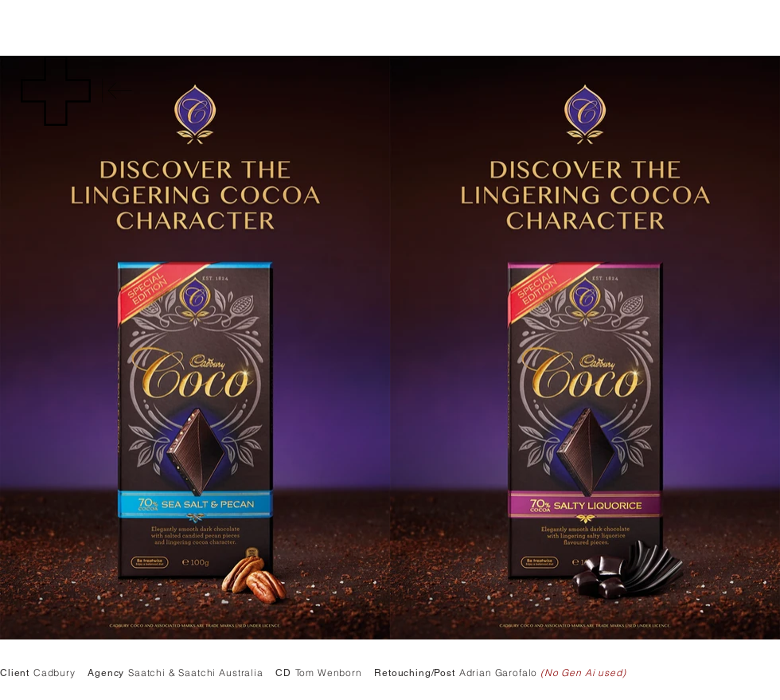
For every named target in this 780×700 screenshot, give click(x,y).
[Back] (117, 91)
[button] (56, 91)
